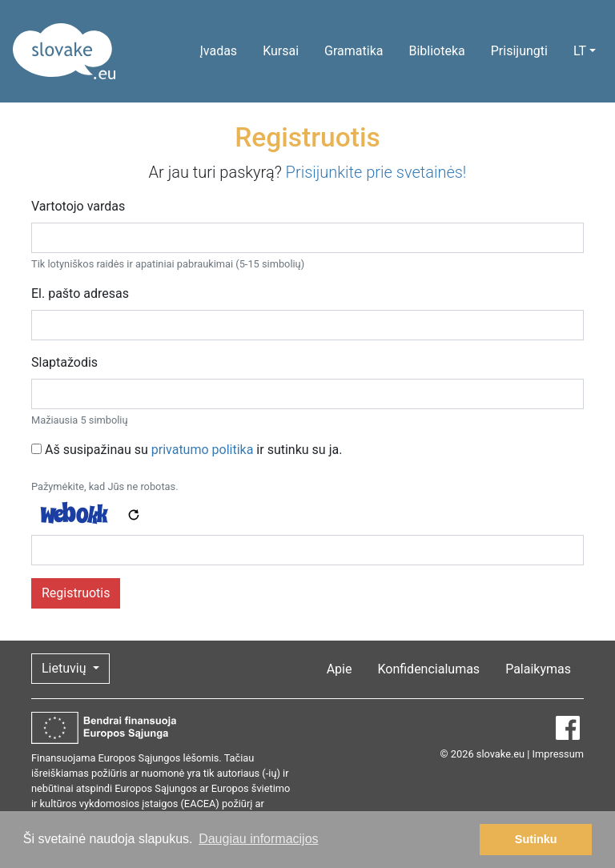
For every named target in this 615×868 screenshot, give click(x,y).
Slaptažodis (64, 362)
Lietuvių (65, 668)
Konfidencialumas (428, 669)
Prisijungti (519, 51)
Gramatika (354, 51)
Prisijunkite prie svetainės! (376, 172)
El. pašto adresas (80, 293)
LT (580, 51)
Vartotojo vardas (78, 206)
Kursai (281, 51)
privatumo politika (203, 450)
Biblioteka (436, 51)
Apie (340, 669)
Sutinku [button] (536, 839)
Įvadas (218, 51)
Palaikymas (538, 669)
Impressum (558, 754)
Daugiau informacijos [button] (258, 839)
